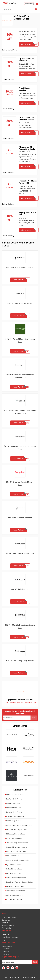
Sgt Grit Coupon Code (14, 864)
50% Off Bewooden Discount (20, 518)
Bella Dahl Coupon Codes (15, 886)
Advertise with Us (8, 925)
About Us (5, 923)
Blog (4, 940)
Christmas (5, 951)
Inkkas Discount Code (14, 869)
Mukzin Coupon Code (13, 821)
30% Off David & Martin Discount (20, 303)
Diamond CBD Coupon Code (16, 829)
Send (34, 717)
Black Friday (29, 4)
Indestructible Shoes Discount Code (19, 825)
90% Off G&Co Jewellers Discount (20, 267)
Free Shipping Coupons (10, 937)
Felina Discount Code (13, 856)
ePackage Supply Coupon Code (17, 860)
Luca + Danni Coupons (14, 899)
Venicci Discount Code (14, 838)
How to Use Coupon (9, 917)
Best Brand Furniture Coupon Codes (19, 882)
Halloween (6, 954)
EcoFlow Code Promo (14, 799)
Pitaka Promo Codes (13, 803)
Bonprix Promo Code (13, 808)
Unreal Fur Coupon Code (15, 873)
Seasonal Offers (9, 942)
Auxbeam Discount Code (15, 816)
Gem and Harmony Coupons (16, 847)
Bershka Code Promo (14, 812)
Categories (6, 934)
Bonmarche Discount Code (15, 851)
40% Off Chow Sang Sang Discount (20, 661)
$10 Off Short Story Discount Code (20, 553)
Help (4, 914)
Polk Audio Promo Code (14, 895)
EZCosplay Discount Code (15, 834)
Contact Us (6, 920)
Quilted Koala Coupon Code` (16, 878)
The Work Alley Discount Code (17, 843)
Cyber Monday (7, 946)
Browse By (6, 931)
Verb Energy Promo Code (15, 891)
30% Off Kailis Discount (20, 589)
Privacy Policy (7, 928)
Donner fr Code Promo (14, 794)
